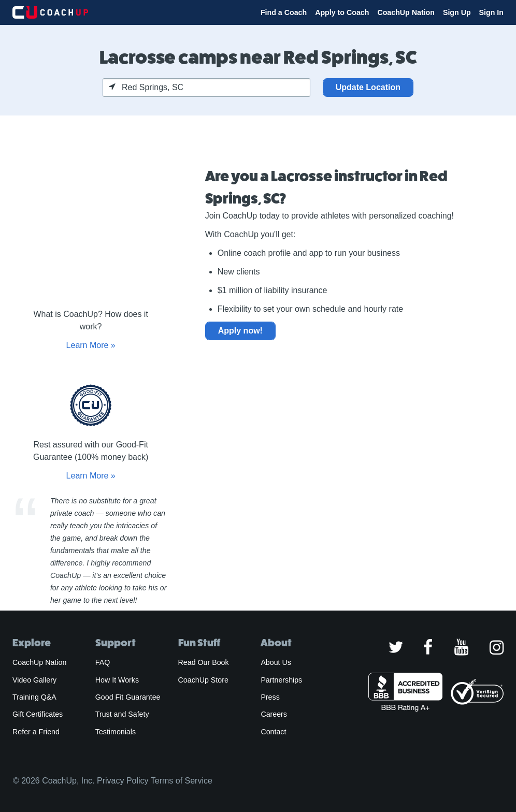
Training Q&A (34, 697)
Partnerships (281, 680)
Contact (273, 732)
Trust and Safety (122, 714)
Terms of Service (182, 781)
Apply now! (240, 331)
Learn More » (91, 345)
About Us (276, 662)
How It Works (117, 680)
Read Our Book (204, 662)
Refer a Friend (36, 732)
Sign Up (457, 12)
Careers (274, 714)
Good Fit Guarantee (128, 697)
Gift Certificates (38, 714)
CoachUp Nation (406, 12)
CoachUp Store (203, 680)
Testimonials (116, 732)
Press (270, 697)
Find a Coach (284, 12)
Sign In (491, 12)
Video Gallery (34, 680)
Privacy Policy (123, 781)
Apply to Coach (342, 12)
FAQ (103, 662)
